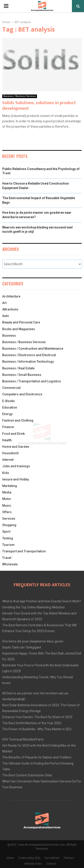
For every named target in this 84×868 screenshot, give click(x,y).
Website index (33, 864)
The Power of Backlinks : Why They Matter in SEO (37, 729)
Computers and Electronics (22, 394)
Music (7, 506)
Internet (8, 460)
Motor (7, 499)
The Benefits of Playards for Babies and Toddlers (37, 757)
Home (10, 858)
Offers (7, 512)
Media (7, 492)
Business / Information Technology (28, 362)
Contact (51, 864)
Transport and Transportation (24, 551)
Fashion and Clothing (18, 420)
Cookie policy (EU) (29, 858)
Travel (7, 558)
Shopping (9, 525)
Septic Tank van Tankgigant (22, 647)
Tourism (8, 545)
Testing (8, 538)
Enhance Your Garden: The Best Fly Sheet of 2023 (37, 717)
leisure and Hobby (16, 479)
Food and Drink (13, 434)
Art (4, 303)
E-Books (9, 401)
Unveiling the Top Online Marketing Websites (33, 607)
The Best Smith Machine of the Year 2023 (32, 723)
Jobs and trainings (16, 466)
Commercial (11, 388)
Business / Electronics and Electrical (29, 355)
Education (10, 407)
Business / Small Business (22, 375)
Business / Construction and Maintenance (33, 349)
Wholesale (10, 564)
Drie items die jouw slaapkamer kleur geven (33, 641)
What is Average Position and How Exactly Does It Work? (42, 601)
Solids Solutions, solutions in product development (39, 106)
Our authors (52, 858)
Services (9, 519)
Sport (6, 532)
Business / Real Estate (18, 368)
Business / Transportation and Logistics (32, 381)
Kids (6, 473)
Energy (7, 414)
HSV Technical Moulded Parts (23, 739)
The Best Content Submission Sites (27, 775)
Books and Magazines (19, 329)
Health (7, 440)
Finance (8, 427)
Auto (6, 316)
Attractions (10, 309)
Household (10, 453)
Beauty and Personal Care (21, 322)
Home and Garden (16, 447)
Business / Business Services (20, 96)
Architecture (11, 296)
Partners (69, 858)
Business (9, 336)
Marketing (10, 486)
